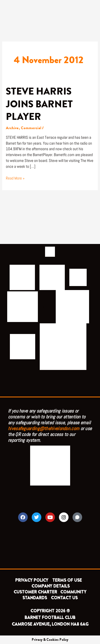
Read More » (15, 178)
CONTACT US (64, 598)
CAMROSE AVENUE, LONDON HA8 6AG (50, 624)
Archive (12, 128)
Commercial (31, 128)
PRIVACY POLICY (32, 580)
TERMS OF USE (68, 580)
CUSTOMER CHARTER (35, 592)
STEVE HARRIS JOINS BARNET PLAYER (39, 104)
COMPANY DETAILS (51, 586)
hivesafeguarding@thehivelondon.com (44, 428)
